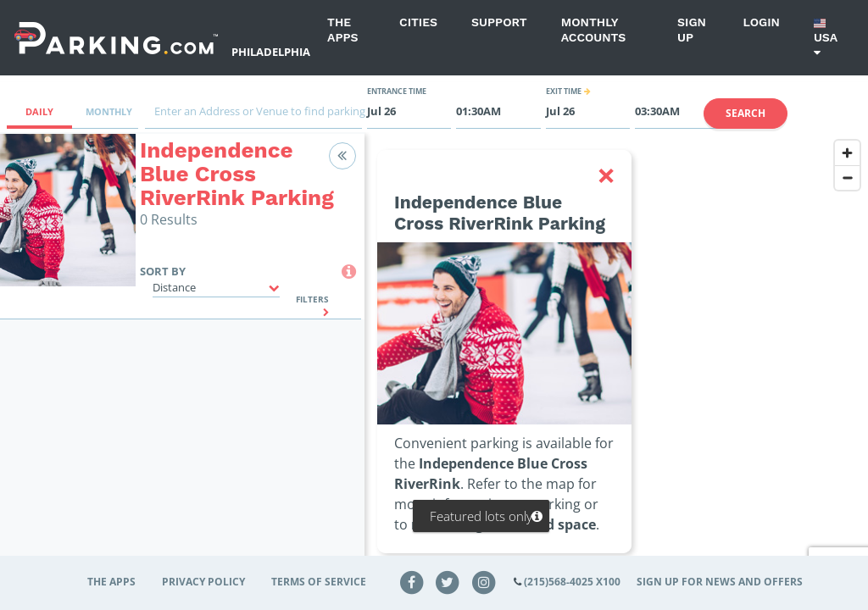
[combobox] (253, 116)
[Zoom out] (847, 177)
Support (499, 22)
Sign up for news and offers (720, 582)
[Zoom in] (847, 153)
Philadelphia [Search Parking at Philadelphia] (271, 52)
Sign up (692, 30)
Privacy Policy (203, 582)
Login (762, 22)
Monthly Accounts (594, 30)
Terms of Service (319, 582)
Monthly (109, 111)
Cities (418, 22)
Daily (39, 111)
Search (746, 113)
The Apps (343, 30)
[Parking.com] (116, 38)
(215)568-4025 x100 (572, 582)
